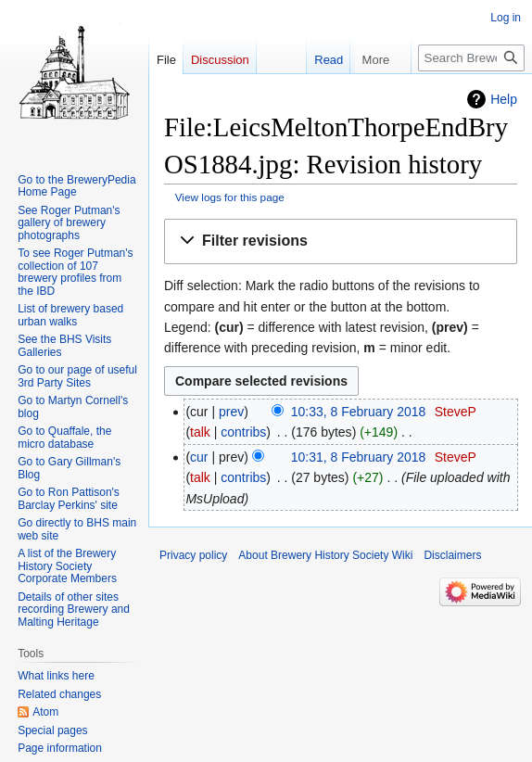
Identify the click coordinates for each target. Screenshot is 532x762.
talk (200, 432)
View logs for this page (230, 197)
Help (504, 99)
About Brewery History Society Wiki (325, 555)
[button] (341, 241)
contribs (243, 432)
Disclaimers (452, 555)
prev (231, 412)
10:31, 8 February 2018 (359, 457)
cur (199, 457)
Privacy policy (193, 555)
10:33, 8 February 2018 (359, 412)
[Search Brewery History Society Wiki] (471, 58)
